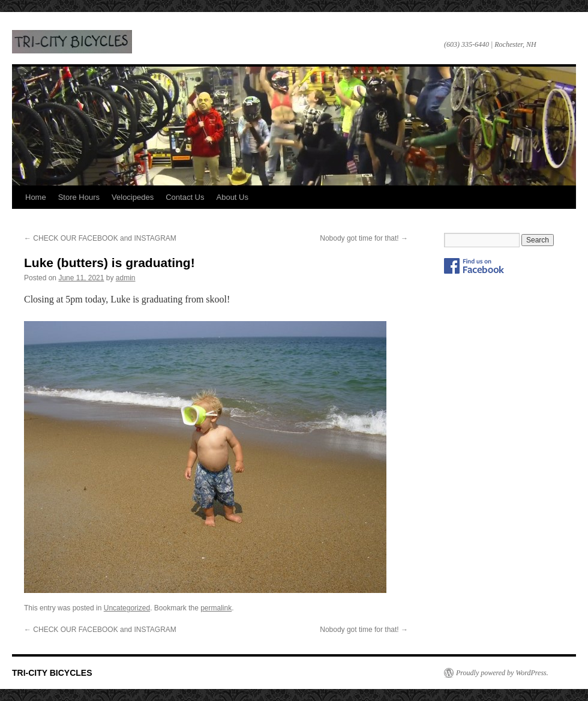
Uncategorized (127, 608)
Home (36, 197)
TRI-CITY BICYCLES (72, 42)
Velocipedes (133, 197)
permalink (216, 608)
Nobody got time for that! (364, 238)
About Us (232, 197)
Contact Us (185, 197)
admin (126, 278)
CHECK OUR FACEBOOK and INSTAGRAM (100, 238)
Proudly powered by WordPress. (502, 673)
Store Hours (79, 197)
